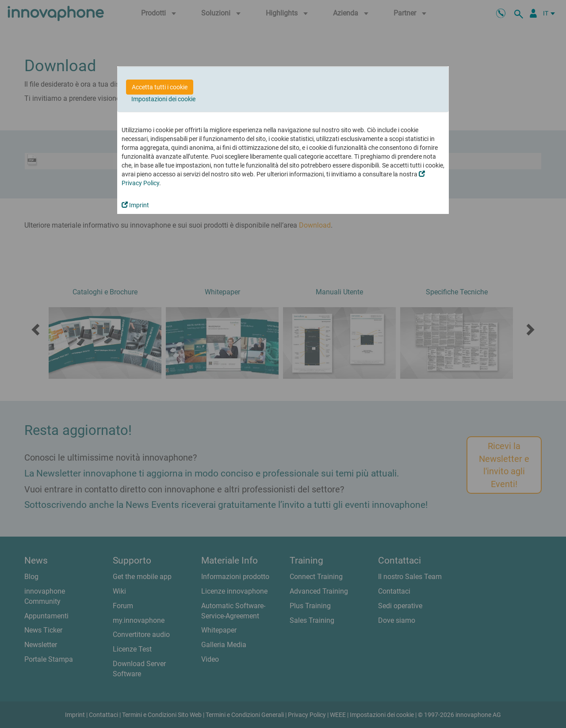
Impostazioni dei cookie (163, 99)
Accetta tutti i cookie (160, 87)
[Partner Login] (533, 13)
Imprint (135, 205)
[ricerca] (520, 13)
